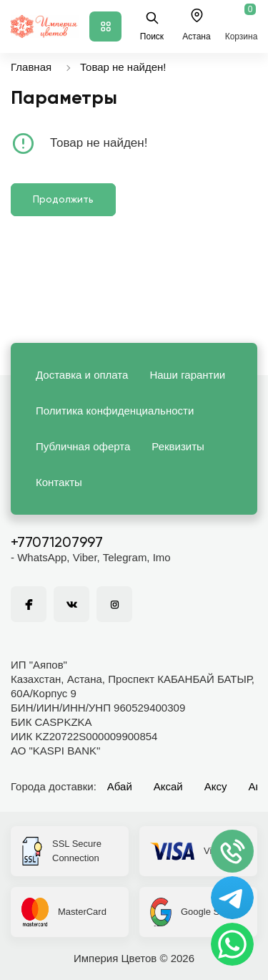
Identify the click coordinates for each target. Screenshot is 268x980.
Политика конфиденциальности (115, 411)
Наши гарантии (187, 375)
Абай (120, 786)
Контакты (59, 482)
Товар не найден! (123, 67)
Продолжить (63, 200)
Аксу (216, 786)
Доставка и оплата (82, 375)
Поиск (152, 26)
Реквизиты (178, 446)
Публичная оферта (83, 446)
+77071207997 (57, 543)
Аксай (168, 786)
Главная (31, 67)
